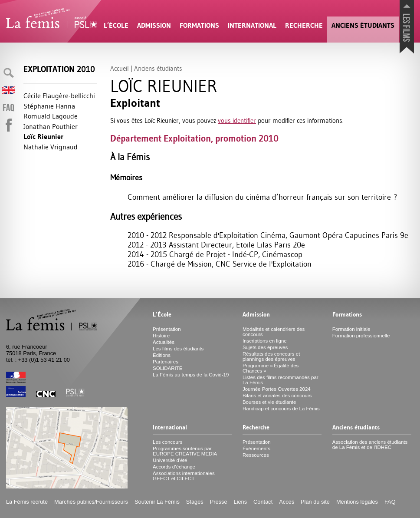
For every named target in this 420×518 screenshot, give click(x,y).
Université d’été (170, 460)
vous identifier (237, 120)
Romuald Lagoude (51, 116)
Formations (199, 25)
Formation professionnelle (361, 336)
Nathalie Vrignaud (51, 147)
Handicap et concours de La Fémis (281, 409)
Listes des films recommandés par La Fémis (281, 380)
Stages (195, 502)
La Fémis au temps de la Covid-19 (191, 375)
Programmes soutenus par (185, 451)
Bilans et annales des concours (277, 396)
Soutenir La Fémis (157, 502)
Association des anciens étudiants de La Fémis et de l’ (370, 445)
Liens (241, 502)
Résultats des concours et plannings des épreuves (271, 356)
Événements (256, 449)
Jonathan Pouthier (51, 126)
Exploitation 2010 (59, 69)
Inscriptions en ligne (265, 341)
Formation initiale (351, 329)
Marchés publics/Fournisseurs (91, 502)
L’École (116, 25)
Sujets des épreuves (265, 347)
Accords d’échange (174, 467)
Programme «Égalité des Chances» (271, 368)
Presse (219, 502)
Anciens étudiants (363, 25)
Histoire (161, 336)
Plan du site (315, 502)
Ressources (256, 455)
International (252, 25)
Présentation (167, 329)
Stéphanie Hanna (49, 106)
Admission (154, 25)
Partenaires (166, 362)
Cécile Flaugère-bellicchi (59, 96)
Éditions (162, 355)
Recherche (304, 25)
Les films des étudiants (178, 349)
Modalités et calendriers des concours (274, 332)
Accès (287, 502)
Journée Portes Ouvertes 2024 (277, 389)
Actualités (164, 342)
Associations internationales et (184, 476)
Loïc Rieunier (43, 137)
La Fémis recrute (27, 502)
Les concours (168, 442)
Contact (263, 502)
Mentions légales (357, 502)
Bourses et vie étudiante (269, 402)
